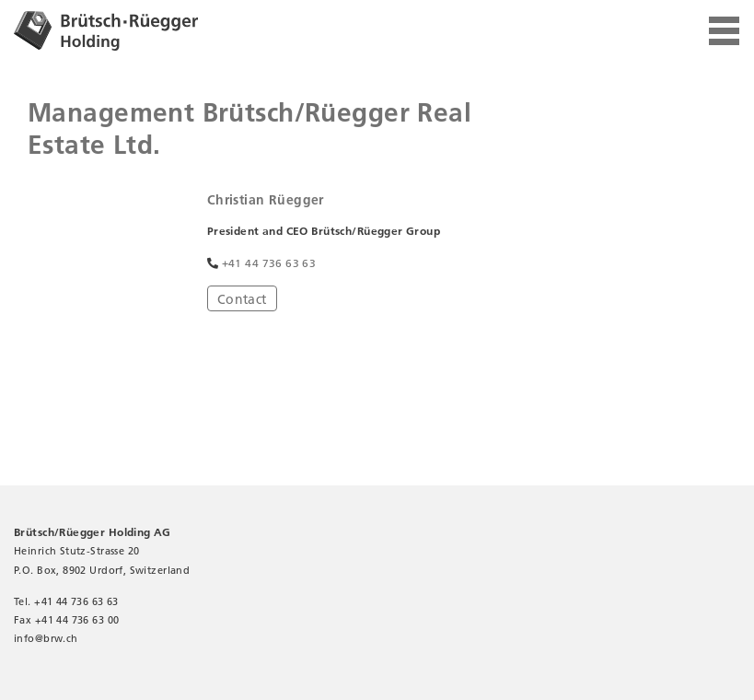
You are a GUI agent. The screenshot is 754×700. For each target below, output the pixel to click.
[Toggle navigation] (724, 32)
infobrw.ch (46, 638)
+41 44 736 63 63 (269, 263)
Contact (242, 299)
